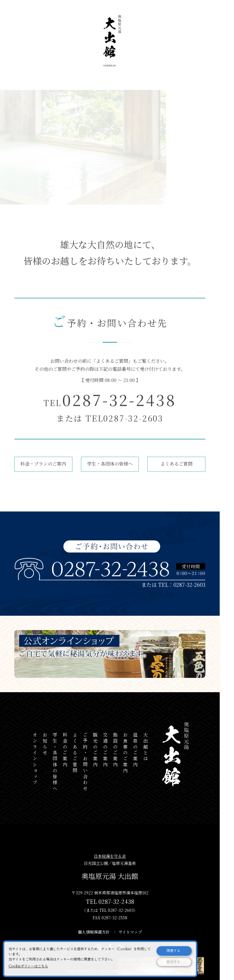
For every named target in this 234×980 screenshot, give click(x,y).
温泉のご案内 (135, 750)
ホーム (20, 83)
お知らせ (45, 744)
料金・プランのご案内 (43, 470)
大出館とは (145, 747)
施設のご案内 (115, 750)
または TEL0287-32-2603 (110, 424)
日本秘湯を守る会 (110, 856)
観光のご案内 (95, 750)
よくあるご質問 (112, 367)
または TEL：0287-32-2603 (173, 585)
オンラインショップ (35, 759)
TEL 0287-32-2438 (110, 901)
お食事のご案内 (125, 753)
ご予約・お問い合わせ (55, 83)
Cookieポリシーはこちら (28, 966)
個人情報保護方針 (94, 932)
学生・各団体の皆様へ (110, 470)
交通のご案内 (105, 750)
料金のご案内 (65, 750)
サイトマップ (130, 932)
